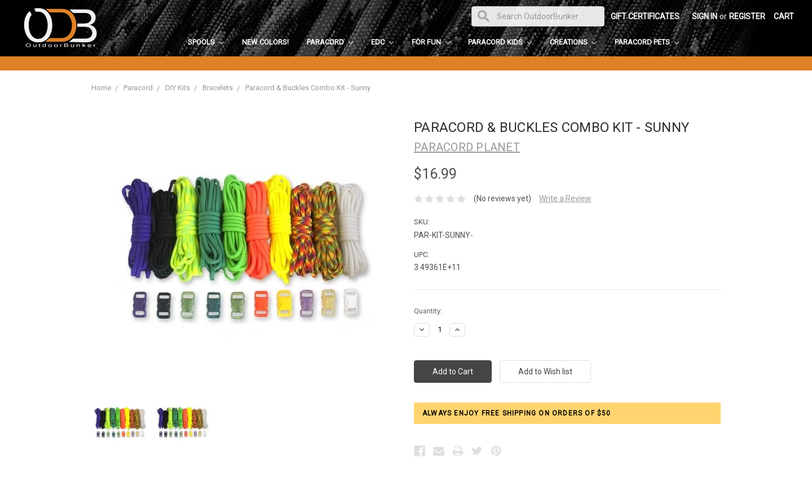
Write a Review (565, 198)
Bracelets (218, 88)
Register (747, 16)
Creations (573, 42)
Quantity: (428, 311)
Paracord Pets (647, 42)
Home (101, 88)
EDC (382, 42)
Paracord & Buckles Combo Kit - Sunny (308, 88)
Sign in (705, 16)
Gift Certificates (645, 16)
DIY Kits (178, 88)
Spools (206, 42)
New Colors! (265, 42)
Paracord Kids (500, 42)
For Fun (431, 42)
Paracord (330, 42)
